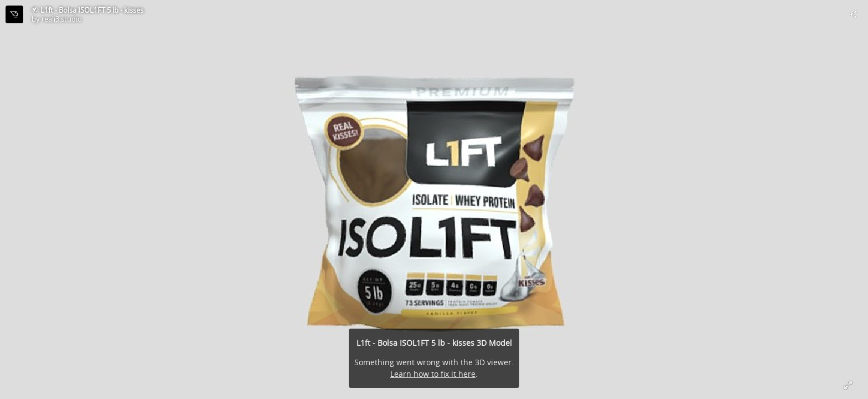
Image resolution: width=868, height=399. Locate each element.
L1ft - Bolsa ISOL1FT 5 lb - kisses (92, 10)
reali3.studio (62, 19)
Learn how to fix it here (433, 374)
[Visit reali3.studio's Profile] (14, 14)
